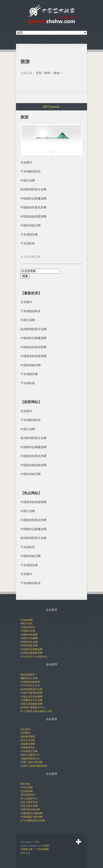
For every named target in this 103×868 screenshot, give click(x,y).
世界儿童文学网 (29, 806)
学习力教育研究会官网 (33, 820)
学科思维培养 (28, 795)
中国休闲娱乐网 (31, 365)
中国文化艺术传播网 (31, 696)
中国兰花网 (28, 320)
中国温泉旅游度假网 (33, 356)
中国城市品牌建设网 (33, 338)
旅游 (57, 73)
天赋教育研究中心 (30, 758)
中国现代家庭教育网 (31, 653)
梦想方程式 (27, 623)
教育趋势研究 (28, 674)
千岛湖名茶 (28, 243)
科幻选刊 (25, 729)
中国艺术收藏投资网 (31, 704)
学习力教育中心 (29, 798)
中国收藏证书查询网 (31, 817)
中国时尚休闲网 (29, 635)
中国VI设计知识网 (30, 809)
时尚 (48, 73)
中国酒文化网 (28, 631)
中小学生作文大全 (30, 685)
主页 (39, 73)
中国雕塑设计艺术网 (31, 700)
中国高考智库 (28, 627)
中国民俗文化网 (29, 642)
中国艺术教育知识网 (31, 693)
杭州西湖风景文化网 (33, 329)
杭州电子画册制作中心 (33, 707)
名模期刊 (25, 733)
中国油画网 (27, 620)
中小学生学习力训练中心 (34, 656)
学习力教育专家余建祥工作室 (36, 711)
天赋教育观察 (28, 744)
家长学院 (25, 784)
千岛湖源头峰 (29, 234)
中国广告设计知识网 (31, 762)
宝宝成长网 (27, 791)
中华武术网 (27, 787)
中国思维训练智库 (30, 682)
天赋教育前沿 (28, 747)
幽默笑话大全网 (29, 678)
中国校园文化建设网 (31, 813)
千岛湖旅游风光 (31, 311)
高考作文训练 (28, 740)
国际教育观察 (28, 736)
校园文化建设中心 (30, 755)
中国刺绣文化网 (29, 751)
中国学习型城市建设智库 (34, 766)
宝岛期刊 (26, 302)
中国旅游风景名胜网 (33, 347)
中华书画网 (43, 849)
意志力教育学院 (29, 802)
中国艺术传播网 (29, 638)
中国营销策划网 (29, 645)
